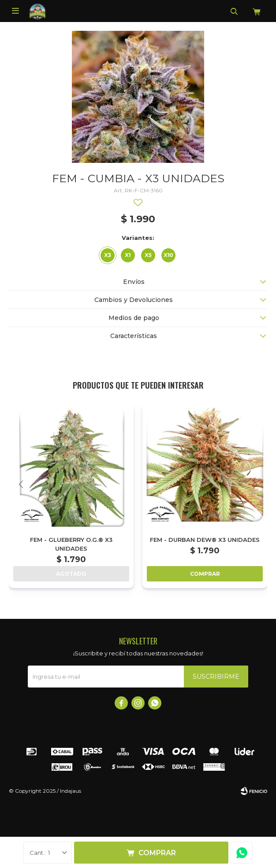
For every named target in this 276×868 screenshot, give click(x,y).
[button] (255, 484)
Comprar (157, 853)
